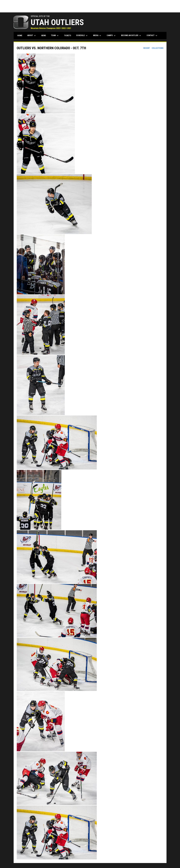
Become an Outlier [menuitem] (131, 36)
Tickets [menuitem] (68, 36)
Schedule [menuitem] (82, 36)
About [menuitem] (32, 36)
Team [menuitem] (55, 36)
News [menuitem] (44, 36)
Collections (158, 48)
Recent (147, 48)
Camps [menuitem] (111, 36)
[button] (90, 84)
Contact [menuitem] (152, 36)
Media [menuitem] (97, 36)
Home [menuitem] (20, 36)
